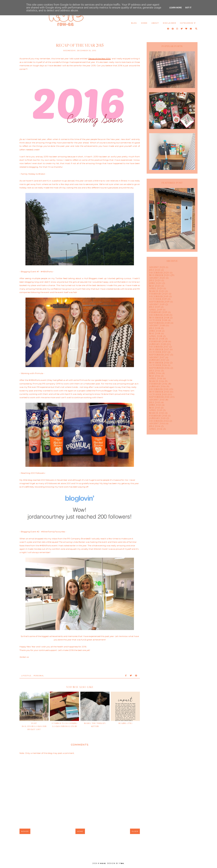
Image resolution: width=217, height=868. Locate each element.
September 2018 (159, 323)
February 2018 (158, 341)
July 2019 (155, 307)
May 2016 (155, 376)
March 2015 (157, 413)
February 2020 (159, 294)
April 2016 (156, 378)
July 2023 (155, 270)
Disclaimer (169, 23)
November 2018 (159, 318)
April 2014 (156, 429)
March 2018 (157, 339)
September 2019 (159, 302)
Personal (39, 676)
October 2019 (158, 299)
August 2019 (157, 304)
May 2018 (155, 333)
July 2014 (155, 426)
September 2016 (159, 368)
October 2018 (158, 320)
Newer (25, 831)
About (155, 23)
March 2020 (157, 291)
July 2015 (155, 402)
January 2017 (157, 360)
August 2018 (157, 325)
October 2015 (158, 394)
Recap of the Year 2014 (100, 59)
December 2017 (159, 347)
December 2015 (159, 389)
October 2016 (158, 365)
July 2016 (155, 371)
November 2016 (159, 363)
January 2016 (157, 386)
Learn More (176, 8)
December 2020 (159, 273)
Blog (134, 23)
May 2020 (155, 286)
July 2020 (155, 280)
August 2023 (157, 267)
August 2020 (157, 278)
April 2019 (156, 310)
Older (135, 831)
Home (144, 23)
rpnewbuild (108, 854)
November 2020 (159, 275)
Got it (188, 8)
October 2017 (158, 352)
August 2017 (157, 357)
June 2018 (155, 331)
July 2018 (155, 328)
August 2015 (157, 400)
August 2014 (157, 423)
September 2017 (159, 355)
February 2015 (158, 416)
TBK (122, 863)
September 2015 (159, 397)
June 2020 (155, 283)
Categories (187, 23)
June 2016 (155, 373)
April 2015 (156, 410)
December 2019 (159, 296)
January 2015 (157, 418)
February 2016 (158, 384)
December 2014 (159, 421)
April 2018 (156, 336)
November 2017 (159, 349)
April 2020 (156, 288)
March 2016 (157, 381)
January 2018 (157, 344)
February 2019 (158, 312)
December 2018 (159, 315)
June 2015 (155, 405)
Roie (103, 863)
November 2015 (159, 392)
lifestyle (26, 676)
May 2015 (155, 408)
